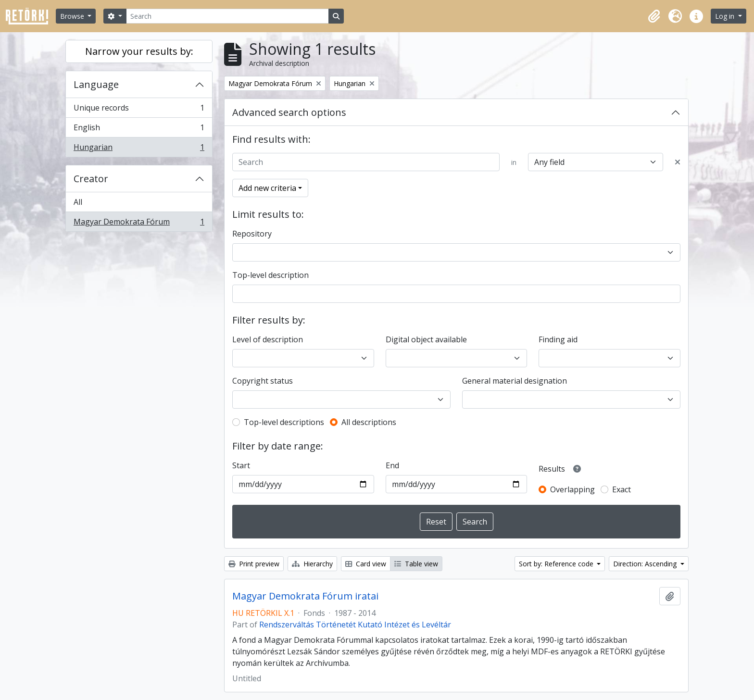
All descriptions (369, 422)
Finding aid (558, 339)
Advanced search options (289, 112)
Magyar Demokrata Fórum (139, 224)
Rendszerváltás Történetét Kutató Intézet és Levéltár (355, 625)
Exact (622, 489)
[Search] (227, 16)
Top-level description (270, 275)
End (392, 465)
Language (96, 84)
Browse (73, 16)
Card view (366, 564)
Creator (91, 179)
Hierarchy (312, 564)
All (78, 202)
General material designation (515, 381)
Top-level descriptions (284, 422)
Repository (252, 234)
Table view (416, 564)
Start (241, 465)
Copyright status (263, 381)
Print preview (254, 564)
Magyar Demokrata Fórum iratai (305, 596)
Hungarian (139, 149)
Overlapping (572, 489)
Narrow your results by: (139, 51)
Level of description (268, 339)
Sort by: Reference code (557, 564)
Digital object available (426, 339)
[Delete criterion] (678, 162)
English (139, 130)
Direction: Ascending (646, 564)
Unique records (139, 110)
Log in (726, 16)
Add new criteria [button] (267, 188)
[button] (654, 16)
